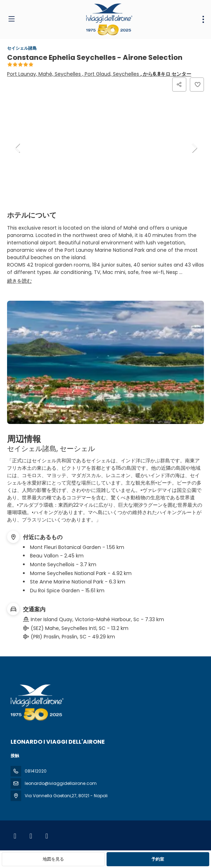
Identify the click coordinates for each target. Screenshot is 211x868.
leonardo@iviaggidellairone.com (61, 783)
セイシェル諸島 (22, 48)
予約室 (158, 859)
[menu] (203, 19)
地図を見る (53, 859)
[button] (18, 148)
